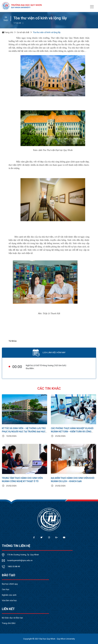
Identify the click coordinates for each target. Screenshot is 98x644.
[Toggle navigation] (92, 7)
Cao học (6, 589)
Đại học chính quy (10, 584)
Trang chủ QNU (9, 623)
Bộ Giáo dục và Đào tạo (12, 618)
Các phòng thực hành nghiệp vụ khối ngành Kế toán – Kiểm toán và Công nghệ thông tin (72, 432)
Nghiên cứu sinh (9, 595)
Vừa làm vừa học (9, 600)
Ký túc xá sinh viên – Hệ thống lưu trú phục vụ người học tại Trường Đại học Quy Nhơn (24, 432)
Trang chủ (8, 32)
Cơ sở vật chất (23, 32)
